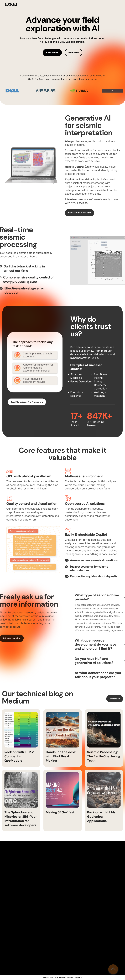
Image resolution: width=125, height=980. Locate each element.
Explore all (115, 703)
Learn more (73, 53)
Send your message (95, 955)
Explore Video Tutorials (70, 213)
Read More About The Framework (27, 406)
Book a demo (52, 53)
